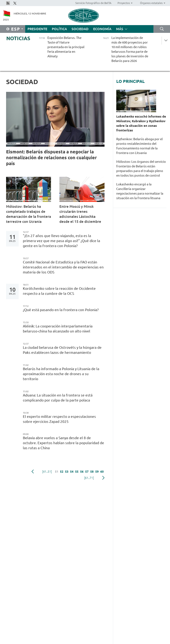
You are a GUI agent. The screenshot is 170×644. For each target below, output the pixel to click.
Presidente (37, 29)
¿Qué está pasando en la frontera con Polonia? (61, 310)
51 (57, 472)
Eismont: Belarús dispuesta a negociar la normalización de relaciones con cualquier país (51, 157)
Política (59, 29)
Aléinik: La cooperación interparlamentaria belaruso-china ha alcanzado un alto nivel (58, 329)
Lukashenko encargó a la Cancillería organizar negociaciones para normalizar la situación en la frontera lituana (140, 191)
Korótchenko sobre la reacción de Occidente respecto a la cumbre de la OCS (59, 291)
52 (62, 472)
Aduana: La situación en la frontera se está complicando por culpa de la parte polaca (58, 398)
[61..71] (89, 478)
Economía (102, 29)
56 (82, 472)
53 (67, 472)
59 (97, 472)
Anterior (33, 472)
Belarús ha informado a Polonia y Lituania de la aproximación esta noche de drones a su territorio (61, 374)
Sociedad (80, 29)
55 (77, 472)
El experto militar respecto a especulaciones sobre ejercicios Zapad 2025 (59, 419)
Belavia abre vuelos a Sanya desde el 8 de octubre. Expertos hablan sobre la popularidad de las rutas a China (63, 443)
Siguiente (103, 478)
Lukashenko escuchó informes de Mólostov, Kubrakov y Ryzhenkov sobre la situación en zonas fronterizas (141, 123)
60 (102, 472)
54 (72, 472)
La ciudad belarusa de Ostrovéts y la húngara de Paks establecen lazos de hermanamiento (62, 350)
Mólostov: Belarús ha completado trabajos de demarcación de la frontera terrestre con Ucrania (29, 214)
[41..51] (47, 472)
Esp (16, 29)
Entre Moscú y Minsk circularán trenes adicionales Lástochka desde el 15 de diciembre (80, 214)
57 (87, 472)
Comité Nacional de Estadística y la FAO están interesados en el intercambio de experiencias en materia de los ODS (63, 267)
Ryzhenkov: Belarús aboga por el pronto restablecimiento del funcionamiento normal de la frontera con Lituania (139, 146)
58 (92, 472)
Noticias (18, 38)
